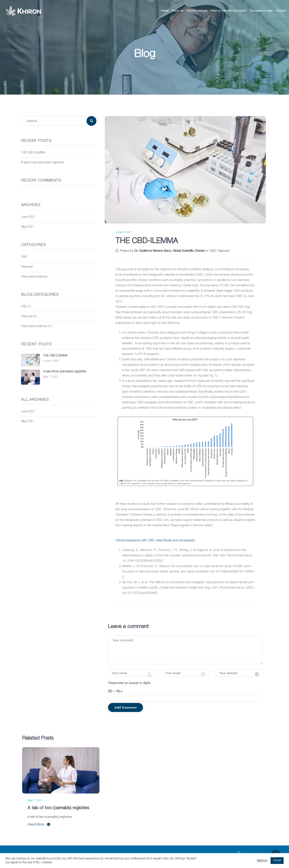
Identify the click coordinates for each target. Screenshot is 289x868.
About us (177, 11)
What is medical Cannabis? (229, 11)
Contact (281, 11)
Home (165, 11)
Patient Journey (197, 11)
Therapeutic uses (261, 11)
